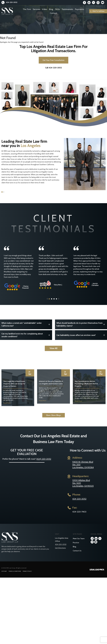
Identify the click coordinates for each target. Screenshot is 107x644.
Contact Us (77, 554)
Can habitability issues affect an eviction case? (76, 338)
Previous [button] (47, 302)
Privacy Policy (27, 575)
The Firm (27, 9)
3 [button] (54, 302)
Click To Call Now (97, 11)
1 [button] (2, 192)
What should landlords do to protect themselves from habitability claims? (80, 328)
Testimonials (67, 9)
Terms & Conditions (15, 575)
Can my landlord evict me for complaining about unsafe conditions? (22, 338)
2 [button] (4, 192)
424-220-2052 (9, 2)
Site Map (4, 575)
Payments (80, 9)
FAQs (57, 9)
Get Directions (60, 551)
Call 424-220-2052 (53, 68)
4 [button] (56, 302)
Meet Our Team (79, 542)
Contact (53, 13)
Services (37, 9)
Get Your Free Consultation (53, 60)
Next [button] (59, 302)
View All (53, 352)
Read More (7, 406)
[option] (31, 160)
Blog (51, 9)
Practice (76, 546)
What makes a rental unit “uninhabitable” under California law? (22, 328)
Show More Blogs (54, 419)
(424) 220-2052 (44, 462)
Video (45, 9)
